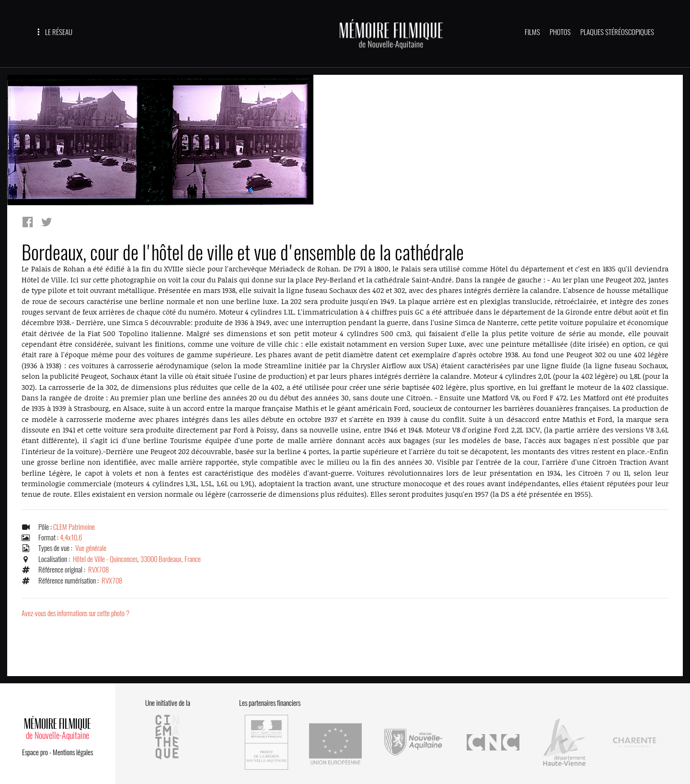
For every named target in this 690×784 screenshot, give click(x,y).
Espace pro (35, 749)
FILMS (532, 32)
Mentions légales (73, 749)
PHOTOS (560, 32)
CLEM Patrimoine (74, 528)
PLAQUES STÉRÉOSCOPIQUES (617, 32)
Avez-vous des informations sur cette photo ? (75, 615)
